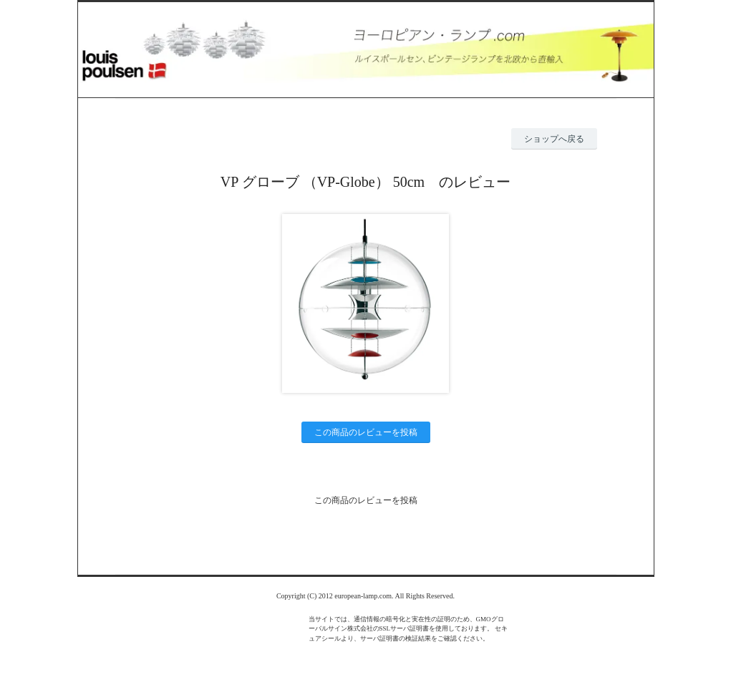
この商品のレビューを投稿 (366, 432)
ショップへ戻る (554, 139)
